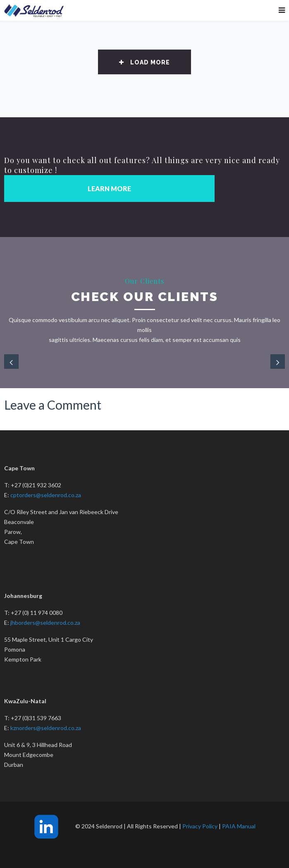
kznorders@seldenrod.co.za (46, 728)
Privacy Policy (200, 826)
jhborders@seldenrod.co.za (45, 623)
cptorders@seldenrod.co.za (46, 495)
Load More (144, 62)
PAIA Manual (239, 826)
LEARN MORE (109, 189)
